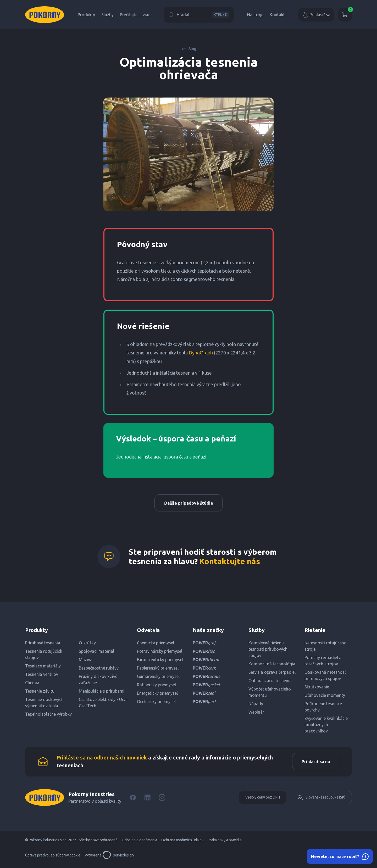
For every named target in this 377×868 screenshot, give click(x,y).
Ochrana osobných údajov (182, 842)
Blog (189, 49)
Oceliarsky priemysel (156, 703)
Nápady (256, 705)
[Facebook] (133, 800)
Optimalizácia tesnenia (270, 682)
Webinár (256, 713)
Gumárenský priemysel (158, 678)
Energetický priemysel (157, 694)
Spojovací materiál (96, 653)
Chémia (32, 684)
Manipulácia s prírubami (102, 692)
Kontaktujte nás (230, 563)
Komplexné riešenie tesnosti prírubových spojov (268, 650)
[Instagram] (162, 800)
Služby (107, 15)
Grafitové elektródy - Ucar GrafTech (103, 704)
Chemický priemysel (156, 644)
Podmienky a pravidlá (225, 842)
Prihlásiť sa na (314, 763)
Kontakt (277, 15)
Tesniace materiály (43, 667)
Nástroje (255, 15)
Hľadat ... (199, 15)
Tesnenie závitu (40, 692)
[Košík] (345, 15)
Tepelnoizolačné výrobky (48, 715)
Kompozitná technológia (272, 665)
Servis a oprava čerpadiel (272, 673)
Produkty (86, 15)
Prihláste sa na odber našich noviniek (102, 759)
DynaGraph (201, 353)
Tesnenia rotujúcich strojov (44, 656)
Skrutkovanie (317, 688)
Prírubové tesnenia (43, 644)
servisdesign (118, 858)
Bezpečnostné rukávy (99, 669)
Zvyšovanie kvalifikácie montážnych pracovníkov (326, 726)
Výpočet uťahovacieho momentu (270, 693)
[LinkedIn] (147, 800)
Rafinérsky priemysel (156, 686)
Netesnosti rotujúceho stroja (326, 647)
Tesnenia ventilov (42, 676)
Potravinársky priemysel (160, 653)
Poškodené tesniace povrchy (323, 708)
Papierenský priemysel (158, 669)
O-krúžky (87, 644)
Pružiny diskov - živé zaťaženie (98, 681)
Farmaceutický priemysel (160, 661)
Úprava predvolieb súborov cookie (53, 858)
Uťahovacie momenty (325, 697)
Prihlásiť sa (316, 15)
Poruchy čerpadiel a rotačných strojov (323, 662)
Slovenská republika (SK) (321, 800)
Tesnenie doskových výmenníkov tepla (44, 704)
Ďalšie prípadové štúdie (189, 504)
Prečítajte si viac (135, 15)
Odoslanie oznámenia (139, 842)
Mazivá (86, 661)
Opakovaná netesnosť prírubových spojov (325, 677)
